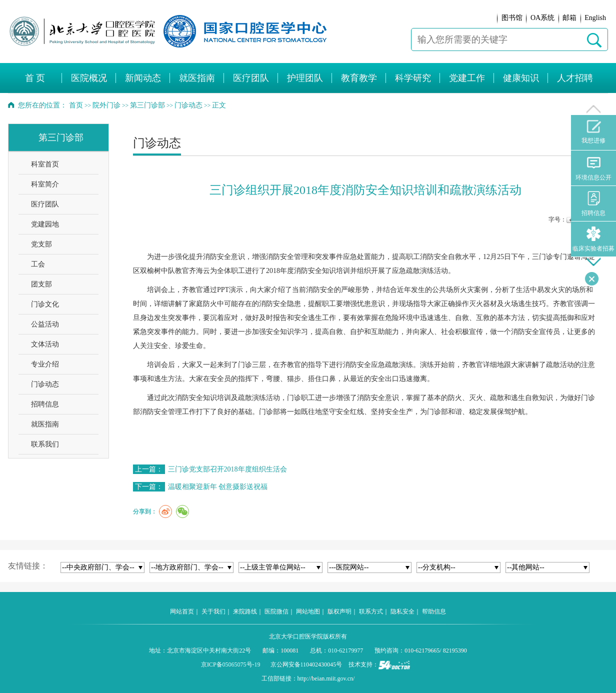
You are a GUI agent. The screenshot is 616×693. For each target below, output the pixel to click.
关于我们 (213, 611)
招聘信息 (45, 404)
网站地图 (308, 611)
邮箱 (569, 18)
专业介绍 (45, 364)
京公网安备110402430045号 (306, 664)
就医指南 (45, 424)
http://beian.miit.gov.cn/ (326, 678)
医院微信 (276, 611)
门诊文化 (45, 304)
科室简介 (45, 184)
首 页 (35, 78)
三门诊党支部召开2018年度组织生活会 (227, 469)
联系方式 (371, 611)
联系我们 (45, 444)
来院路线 (245, 611)
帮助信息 (434, 611)
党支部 (41, 244)
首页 (76, 105)
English (595, 18)
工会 (38, 264)
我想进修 (593, 132)
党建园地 (45, 224)
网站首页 (182, 611)
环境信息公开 (593, 168)
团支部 (41, 284)
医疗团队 (45, 204)
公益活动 (45, 324)
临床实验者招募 (593, 239)
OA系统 (542, 18)
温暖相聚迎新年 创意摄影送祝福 (218, 487)
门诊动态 (45, 384)
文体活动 (45, 344)
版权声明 (339, 611)
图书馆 (512, 18)
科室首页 (45, 164)
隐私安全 (402, 611)
